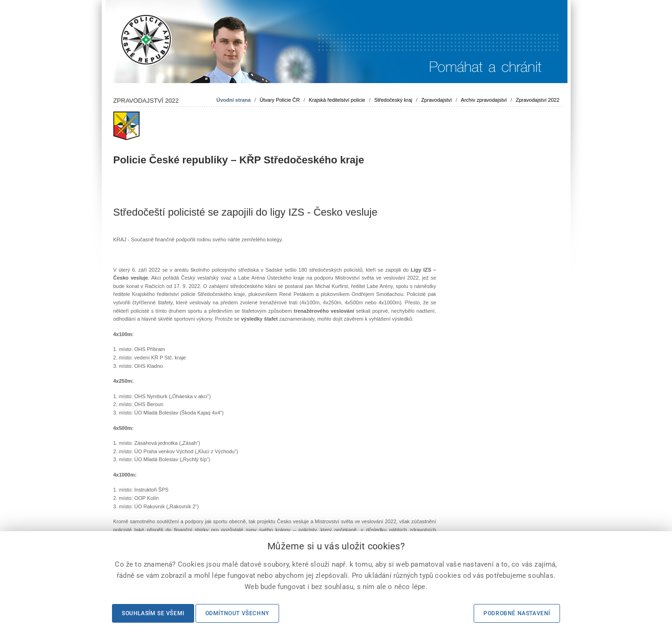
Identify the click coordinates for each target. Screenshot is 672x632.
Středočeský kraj (393, 100)
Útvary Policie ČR (280, 100)
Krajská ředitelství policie (337, 100)
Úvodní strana (234, 100)
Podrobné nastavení (517, 613)
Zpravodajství (436, 100)
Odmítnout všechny (237, 613)
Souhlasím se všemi (153, 613)
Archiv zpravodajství (484, 100)
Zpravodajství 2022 (538, 100)
